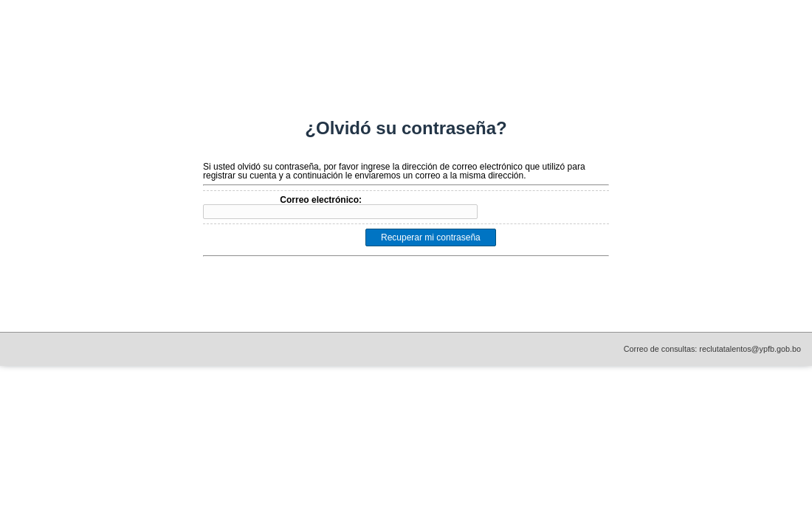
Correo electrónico (319, 200)
